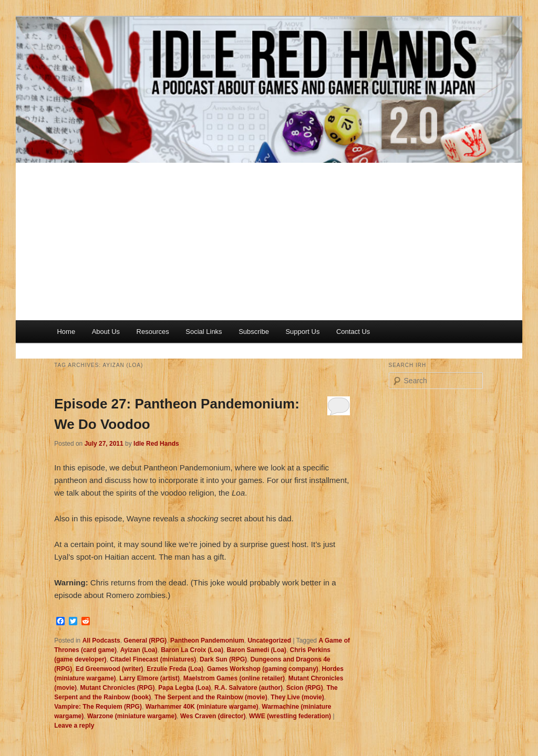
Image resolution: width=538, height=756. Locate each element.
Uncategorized (269, 640)
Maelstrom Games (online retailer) (234, 678)
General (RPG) (145, 640)
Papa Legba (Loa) (184, 688)
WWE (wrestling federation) (290, 716)
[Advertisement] (269, 241)
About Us (106, 332)
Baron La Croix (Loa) (192, 650)
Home (66, 332)
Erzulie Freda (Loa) (175, 669)
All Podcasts (101, 640)
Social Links (204, 332)
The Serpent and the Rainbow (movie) (211, 697)
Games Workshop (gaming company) (263, 669)
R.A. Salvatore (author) (249, 688)
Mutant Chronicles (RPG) (118, 688)
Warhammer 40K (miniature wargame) (202, 707)
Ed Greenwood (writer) (110, 669)
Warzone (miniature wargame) (132, 716)
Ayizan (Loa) (139, 650)
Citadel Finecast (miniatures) (153, 659)
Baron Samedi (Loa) (257, 650)
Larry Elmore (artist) (149, 678)
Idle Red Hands (156, 444)
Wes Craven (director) (213, 716)
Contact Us (353, 332)
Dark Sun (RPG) (223, 659)
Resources (153, 332)
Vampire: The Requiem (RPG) (98, 707)
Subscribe (254, 332)
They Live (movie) (297, 697)
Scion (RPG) (305, 688)
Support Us (302, 332)
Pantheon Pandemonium (207, 640)
